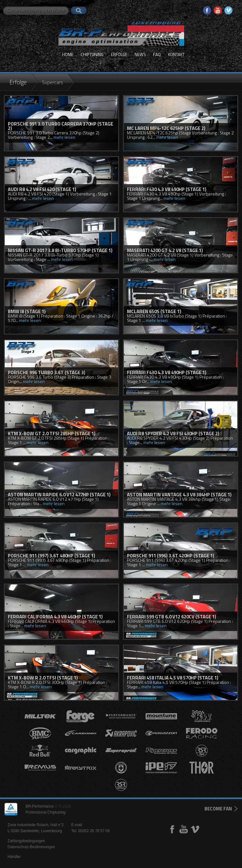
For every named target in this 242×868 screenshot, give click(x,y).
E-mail (77, 825)
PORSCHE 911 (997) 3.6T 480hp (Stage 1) (52, 556)
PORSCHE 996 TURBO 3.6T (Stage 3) (47, 372)
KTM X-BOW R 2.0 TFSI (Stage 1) (43, 678)
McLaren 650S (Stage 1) (154, 311)
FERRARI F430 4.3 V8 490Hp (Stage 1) (167, 372)
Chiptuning (92, 54)
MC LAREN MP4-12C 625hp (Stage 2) (166, 128)
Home (68, 54)
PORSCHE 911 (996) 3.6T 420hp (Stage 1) (171, 556)
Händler (14, 857)
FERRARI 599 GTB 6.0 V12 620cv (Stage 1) (172, 617)
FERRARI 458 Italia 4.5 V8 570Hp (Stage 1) (173, 678)
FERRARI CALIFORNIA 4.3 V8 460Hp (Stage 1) (55, 617)
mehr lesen (64, 137)
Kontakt (176, 54)
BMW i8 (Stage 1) (27, 311)
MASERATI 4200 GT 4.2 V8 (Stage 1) (165, 250)
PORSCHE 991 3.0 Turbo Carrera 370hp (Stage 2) (60, 126)
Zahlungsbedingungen (26, 841)
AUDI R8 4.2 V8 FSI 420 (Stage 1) (42, 189)
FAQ (157, 54)
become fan (218, 809)
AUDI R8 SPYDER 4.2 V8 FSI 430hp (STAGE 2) (173, 434)
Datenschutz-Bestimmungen (31, 847)
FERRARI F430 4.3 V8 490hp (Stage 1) (167, 189)
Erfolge (119, 54)
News (140, 54)
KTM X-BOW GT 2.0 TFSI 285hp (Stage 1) (52, 434)
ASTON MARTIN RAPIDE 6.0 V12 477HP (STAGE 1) (59, 495)
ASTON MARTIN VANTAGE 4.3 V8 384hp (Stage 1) (179, 495)
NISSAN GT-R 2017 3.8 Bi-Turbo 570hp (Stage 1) (60, 250)
